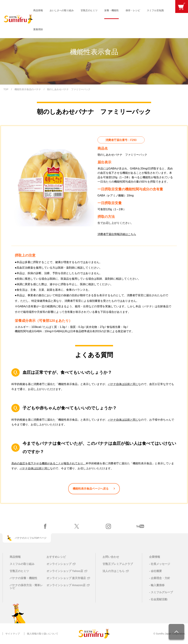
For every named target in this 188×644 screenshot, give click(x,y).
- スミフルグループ (161, 592)
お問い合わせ (111, 557)
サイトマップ (13, 634)
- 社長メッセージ (160, 564)
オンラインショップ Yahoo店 (65, 571)
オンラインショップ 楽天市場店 (66, 578)
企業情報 (155, 557)
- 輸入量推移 (157, 585)
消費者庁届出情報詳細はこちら (117, 234)
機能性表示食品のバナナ (28, 89)
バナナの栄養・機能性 (23, 578)
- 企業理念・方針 (160, 578)
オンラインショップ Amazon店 (66, 585)
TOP (6, 89)
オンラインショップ (59, 564)
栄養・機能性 (111, 10)
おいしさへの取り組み (62, 10)
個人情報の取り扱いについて (43, 634)
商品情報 (38, 10)
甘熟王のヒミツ (89, 10)
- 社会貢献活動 (158, 599)
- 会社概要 (155, 571)
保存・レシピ (133, 10)
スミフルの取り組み (22, 564)
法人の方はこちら (114, 571)
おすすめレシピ (56, 557)
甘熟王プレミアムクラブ (118, 564)
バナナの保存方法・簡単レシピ (26, 587)
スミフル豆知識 (155, 10)
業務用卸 (38, 29)
